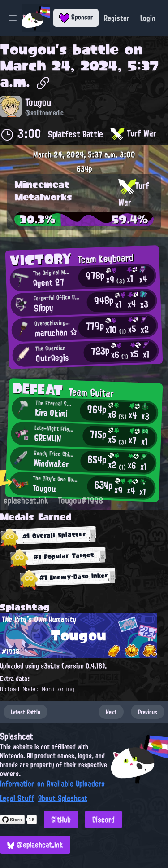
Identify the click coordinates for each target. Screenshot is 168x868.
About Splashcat (63, 798)
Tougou (28, 49)
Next (111, 712)
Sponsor (76, 17)
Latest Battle (26, 712)
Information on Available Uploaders (52, 784)
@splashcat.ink (35, 845)
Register (117, 18)
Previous (148, 712)
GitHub (61, 820)
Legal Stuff (17, 798)
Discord (103, 820)
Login (148, 18)
